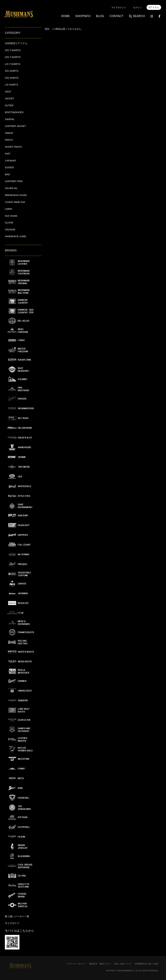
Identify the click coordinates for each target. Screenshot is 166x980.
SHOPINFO (83, 16)
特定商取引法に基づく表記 (147, 964)
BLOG (100, 16)
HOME (65, 16)
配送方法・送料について (100, 964)
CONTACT (117, 16)
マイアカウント (119, 8)
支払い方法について (123, 964)
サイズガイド (12, 923)
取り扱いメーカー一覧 (17, 916)
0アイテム (154, 7)
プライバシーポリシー (77, 964)
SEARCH (137, 16)
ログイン (137, 8)
